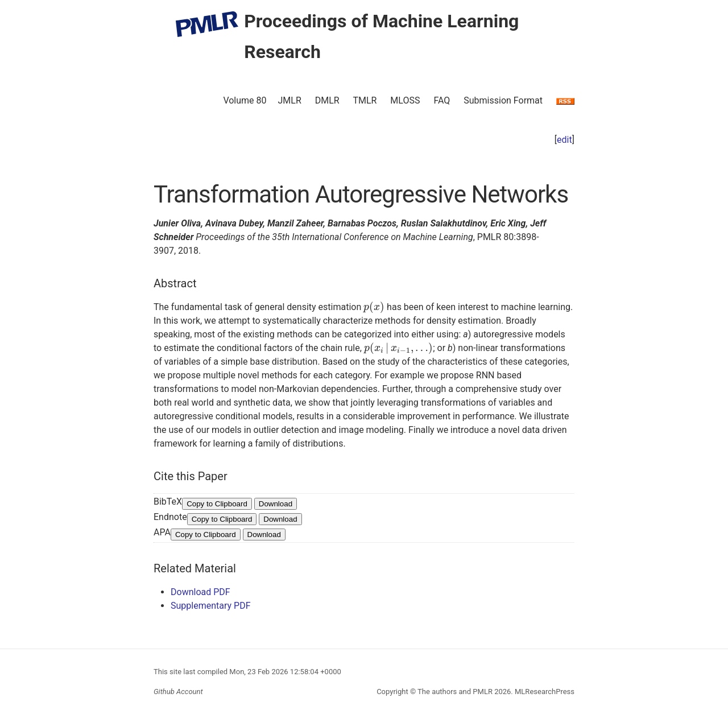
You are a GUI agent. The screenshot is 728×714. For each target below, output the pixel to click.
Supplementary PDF (211, 606)
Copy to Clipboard (217, 504)
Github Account (178, 692)
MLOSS (405, 100)
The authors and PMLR (455, 692)
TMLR (365, 100)
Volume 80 (245, 100)
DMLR (327, 100)
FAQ (442, 100)
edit (564, 140)
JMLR (290, 100)
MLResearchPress (544, 692)
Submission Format (503, 100)
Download (276, 504)
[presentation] (374, 307)
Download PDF (200, 592)
